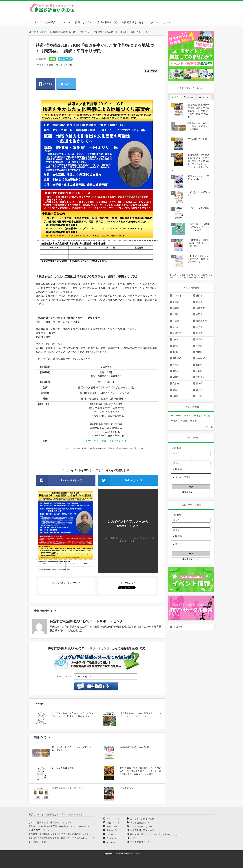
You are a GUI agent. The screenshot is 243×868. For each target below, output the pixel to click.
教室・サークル (84, 22)
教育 (41, 65)
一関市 (176, 321)
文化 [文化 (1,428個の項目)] (208, 416)
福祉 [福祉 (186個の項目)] (185, 421)
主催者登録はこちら (133, 22)
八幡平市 (177, 333)
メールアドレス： (65, 676)
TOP (32, 32)
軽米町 (199, 383)
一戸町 (199, 396)
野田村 (176, 390)
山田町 (199, 371)
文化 (51, 65)
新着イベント (113, 823)
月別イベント (113, 819)
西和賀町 (177, 358)
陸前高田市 (201, 321)
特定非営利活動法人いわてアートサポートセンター (88, 621)
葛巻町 (176, 346)
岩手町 (199, 346)
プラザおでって (65, 59)
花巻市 (176, 302)
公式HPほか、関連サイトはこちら (105, 441)
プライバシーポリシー (141, 826)
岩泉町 (176, 377)
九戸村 (199, 390)
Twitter (110, 834)
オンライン (178, 295)
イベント (65, 22)
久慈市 (176, 314)
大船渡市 (200, 308)
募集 (70, 65)
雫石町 (199, 339)
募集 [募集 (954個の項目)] (189, 416)
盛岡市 (43, 32)
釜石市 (176, 327)
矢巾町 (199, 352)
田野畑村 (200, 377)
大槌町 (176, 371)
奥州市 (199, 333)
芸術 (61, 65)
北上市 (199, 302)
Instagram (111, 842)
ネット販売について (140, 823)
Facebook (111, 838)
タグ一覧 (208, 427)
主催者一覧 (112, 830)
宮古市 (176, 308)
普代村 (176, 383)
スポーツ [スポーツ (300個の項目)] (177, 416)
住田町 (199, 365)
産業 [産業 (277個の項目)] (175, 421)
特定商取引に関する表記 (142, 830)
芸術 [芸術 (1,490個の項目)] (195, 421)
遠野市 (199, 314)
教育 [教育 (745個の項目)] (198, 416)
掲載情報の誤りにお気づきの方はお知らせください (155, 834)
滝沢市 (176, 339)
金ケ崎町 (200, 358)
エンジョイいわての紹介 (42, 22)
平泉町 (176, 365)
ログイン (153, 22)
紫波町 (176, 352)
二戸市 (199, 327)
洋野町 (176, 396)
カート (167, 22)
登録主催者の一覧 (107, 22)
